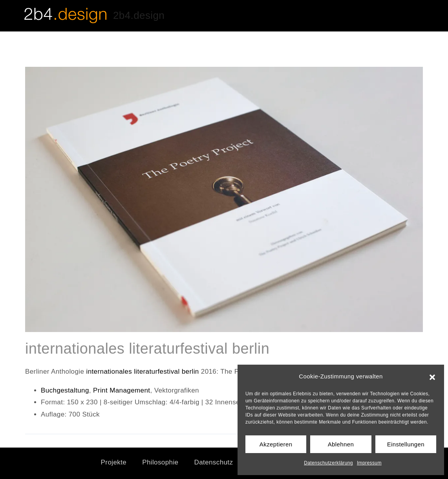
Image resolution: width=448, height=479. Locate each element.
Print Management (122, 390)
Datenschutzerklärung (328, 463)
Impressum (369, 463)
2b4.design (139, 15)
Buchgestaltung (65, 390)
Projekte (114, 462)
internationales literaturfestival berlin (143, 372)
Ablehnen (341, 444)
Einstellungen (406, 444)
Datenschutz (213, 462)
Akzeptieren (276, 444)
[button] (432, 376)
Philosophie (160, 462)
